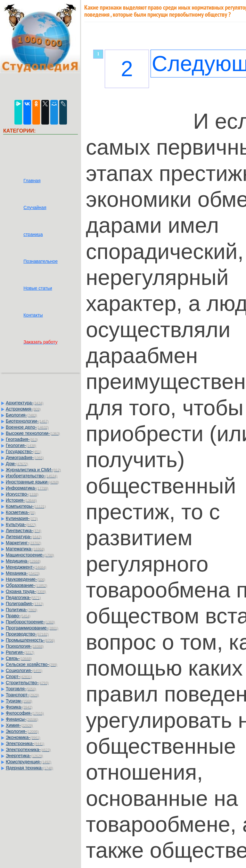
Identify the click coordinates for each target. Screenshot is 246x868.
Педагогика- (23, 597)
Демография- (25, 458)
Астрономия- (23, 409)
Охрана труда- (26, 591)
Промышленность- (30, 640)
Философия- (25, 713)
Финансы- (22, 719)
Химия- (19, 725)
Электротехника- (28, 750)
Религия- (20, 652)
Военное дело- (27, 427)
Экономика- (23, 737)
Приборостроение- (30, 622)
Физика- (19, 707)
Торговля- (21, 689)
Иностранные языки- (32, 482)
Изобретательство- (32, 476)
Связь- (19, 658)
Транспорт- (22, 695)
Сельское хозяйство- (32, 664)
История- (21, 500)
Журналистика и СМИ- (33, 470)
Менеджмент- (26, 567)
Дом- (17, 464)
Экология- (22, 731)
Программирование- (32, 628)
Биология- (21, 415)
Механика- (23, 573)
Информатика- (27, 488)
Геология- (21, 445)
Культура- (21, 524)
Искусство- (22, 494)
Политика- (21, 610)
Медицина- (23, 561)
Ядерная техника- (29, 768)
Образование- (26, 585)
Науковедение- (25, 579)
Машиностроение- (30, 555)
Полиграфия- (25, 604)
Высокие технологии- (33, 433)
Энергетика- (25, 756)
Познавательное (41, 261)
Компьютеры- (26, 506)
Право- (18, 616)
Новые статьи (38, 288)
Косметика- (21, 512)
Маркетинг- (24, 543)
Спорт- (19, 677)
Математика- (25, 549)
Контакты (33, 315)
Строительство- (27, 683)
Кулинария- (22, 518)
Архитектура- (25, 403)
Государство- (24, 451)
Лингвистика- (24, 531)
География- (22, 439)
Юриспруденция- (29, 762)
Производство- (27, 634)
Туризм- (19, 701)
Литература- (24, 537)
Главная (32, 181)
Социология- (24, 670)
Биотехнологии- (27, 421)
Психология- (25, 646)
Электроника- (25, 743)
